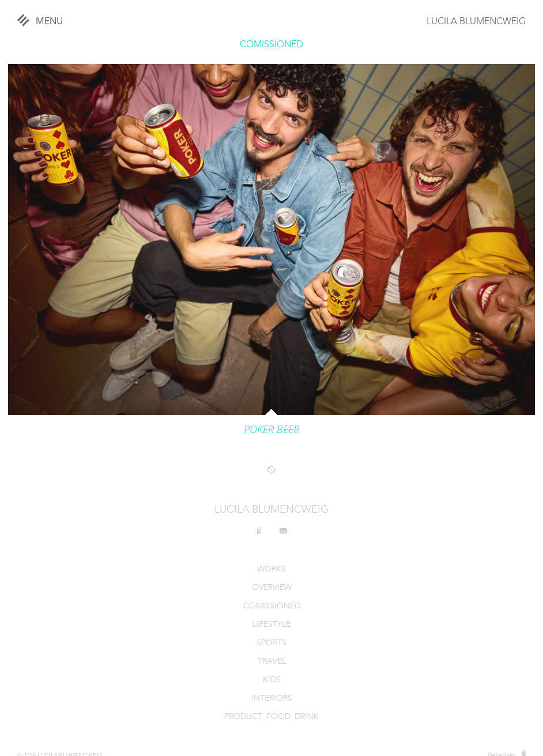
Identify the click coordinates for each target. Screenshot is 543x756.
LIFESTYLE (271, 625)
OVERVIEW (272, 588)
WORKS (271, 569)
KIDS (272, 680)
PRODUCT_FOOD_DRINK (271, 717)
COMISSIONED (271, 45)
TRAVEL (272, 662)
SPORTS (271, 643)
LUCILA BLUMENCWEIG (476, 22)
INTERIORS (272, 699)
